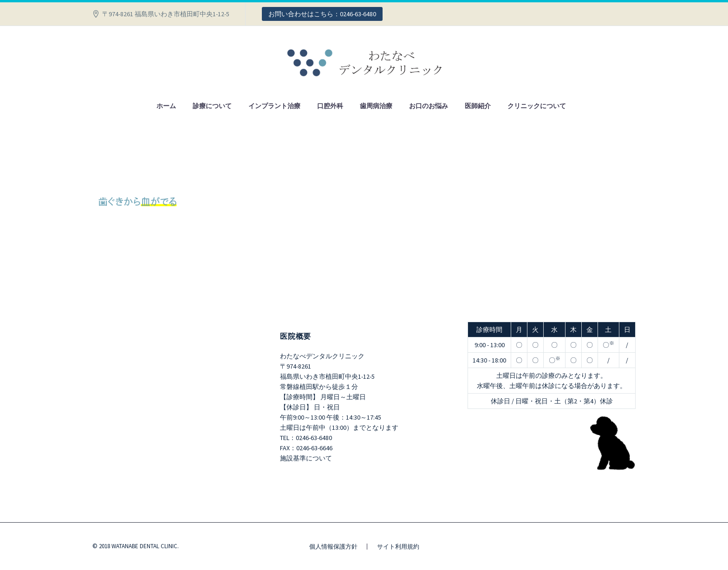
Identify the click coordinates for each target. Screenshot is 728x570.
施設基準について (306, 458)
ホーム (166, 106)
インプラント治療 (274, 106)
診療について (212, 106)
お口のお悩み (429, 106)
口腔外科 (330, 106)
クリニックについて (537, 106)
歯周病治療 (376, 106)
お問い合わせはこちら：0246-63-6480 (322, 14)
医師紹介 (478, 106)
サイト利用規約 (398, 547)
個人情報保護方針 (333, 547)
